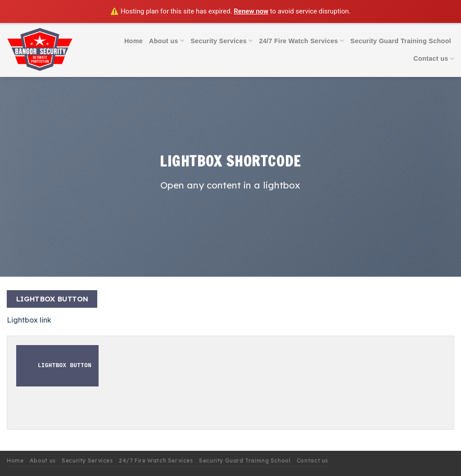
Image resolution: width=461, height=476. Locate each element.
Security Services (221, 41)
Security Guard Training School (401, 41)
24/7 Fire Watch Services (302, 41)
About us (167, 41)
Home (133, 41)
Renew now (251, 11)
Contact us (434, 59)
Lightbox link (29, 320)
